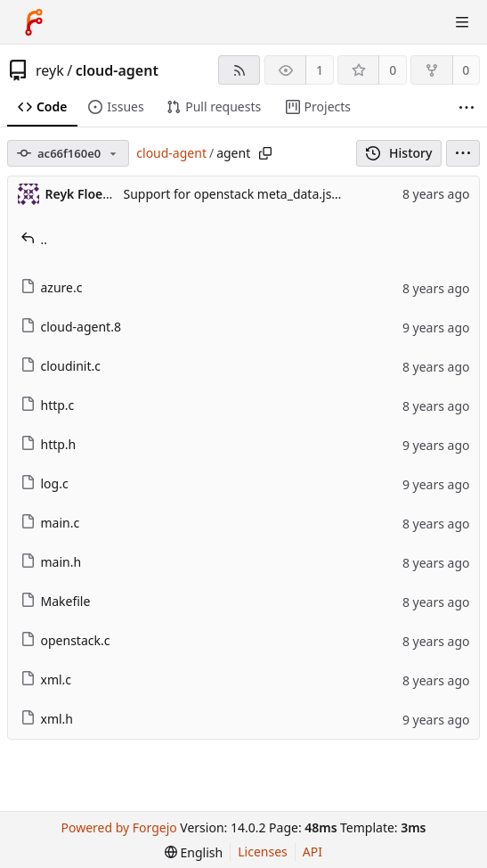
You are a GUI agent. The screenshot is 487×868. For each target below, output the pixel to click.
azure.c (52, 287)
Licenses (263, 852)
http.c (48, 405)
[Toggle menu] (462, 22)
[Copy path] (265, 153)
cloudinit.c (61, 366)
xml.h (47, 719)
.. (34, 239)
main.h (51, 562)
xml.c (46, 680)
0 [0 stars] (393, 70)
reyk (50, 70)
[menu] (463, 153)
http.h (49, 444)
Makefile (56, 601)
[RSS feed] (239, 70)
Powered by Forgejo (119, 827)
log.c (45, 483)
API (312, 852)
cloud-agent (117, 70)
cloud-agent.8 (71, 327)
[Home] (34, 22)
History (399, 153)
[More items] (467, 107)
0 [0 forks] (466, 70)
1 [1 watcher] (320, 70)
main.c (50, 523)
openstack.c (65, 640)
